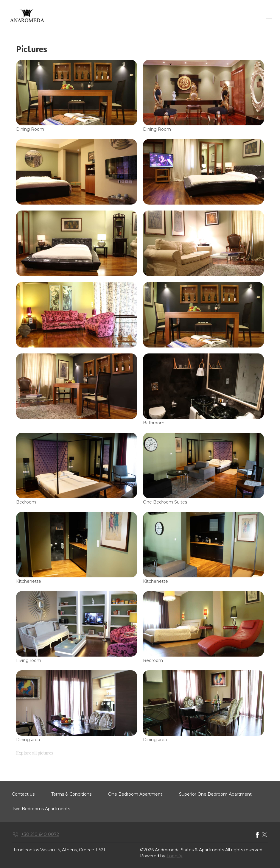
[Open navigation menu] (269, 16)
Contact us (23, 794)
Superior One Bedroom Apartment (215, 794)
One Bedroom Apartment (135, 794)
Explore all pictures (35, 753)
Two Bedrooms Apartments (41, 809)
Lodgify (174, 856)
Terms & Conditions (71, 794)
